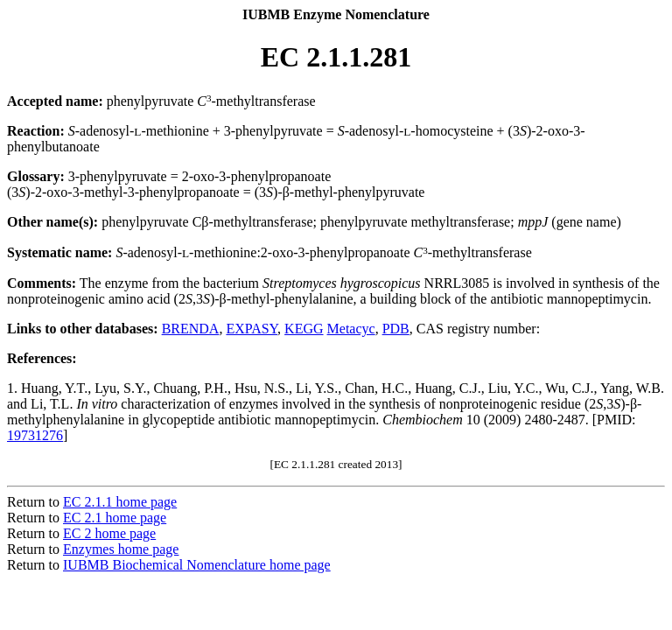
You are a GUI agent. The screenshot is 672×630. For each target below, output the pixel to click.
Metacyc (351, 329)
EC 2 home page (109, 533)
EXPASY (252, 329)
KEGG (304, 329)
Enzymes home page (121, 549)
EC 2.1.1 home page (120, 502)
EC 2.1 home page (115, 518)
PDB (396, 329)
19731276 (35, 435)
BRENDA (191, 329)
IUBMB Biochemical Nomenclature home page (197, 565)
